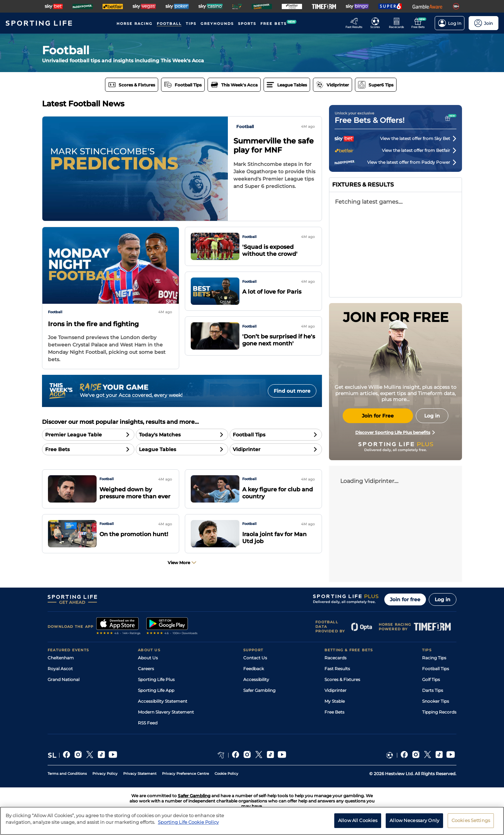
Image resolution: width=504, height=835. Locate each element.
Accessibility (256, 679)
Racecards (335, 658)
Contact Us (255, 658)
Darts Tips (433, 690)
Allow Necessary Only (414, 820)
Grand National (64, 679)
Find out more (292, 391)
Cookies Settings (471, 820)
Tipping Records (439, 712)
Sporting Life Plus (156, 679)
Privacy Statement (140, 774)
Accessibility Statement (163, 701)
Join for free (405, 599)
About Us (148, 658)
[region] (252, 821)
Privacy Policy (105, 774)
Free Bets (334, 712)
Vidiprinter (335, 690)
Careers (146, 669)
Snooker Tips (436, 701)
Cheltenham (61, 658)
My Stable (335, 701)
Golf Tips (431, 679)
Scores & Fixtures (342, 679)
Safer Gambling (259, 690)
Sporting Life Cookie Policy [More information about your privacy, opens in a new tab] (188, 822)
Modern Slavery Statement (166, 712)
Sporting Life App (156, 690)
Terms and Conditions (67, 774)
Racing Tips (434, 658)
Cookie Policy (226, 774)
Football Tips (436, 669)
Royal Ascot (60, 669)
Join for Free (378, 416)
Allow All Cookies (358, 820)
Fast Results (337, 669)
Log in (443, 599)
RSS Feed (148, 723)
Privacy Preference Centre (185, 774)
